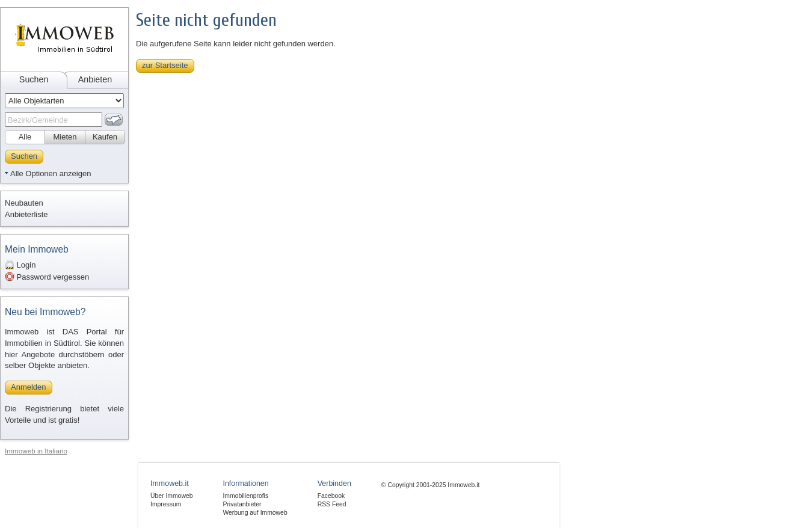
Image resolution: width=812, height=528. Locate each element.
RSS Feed (332, 504)
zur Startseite (165, 65)
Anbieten (95, 79)
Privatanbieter (242, 504)
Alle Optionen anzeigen (51, 173)
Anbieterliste (26, 214)
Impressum (166, 504)
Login (20, 265)
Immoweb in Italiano (36, 451)
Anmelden (29, 387)
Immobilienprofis (245, 496)
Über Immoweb (171, 496)
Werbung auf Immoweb (255, 513)
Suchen (34, 79)
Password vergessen (47, 277)
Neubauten (24, 203)
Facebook (331, 496)
